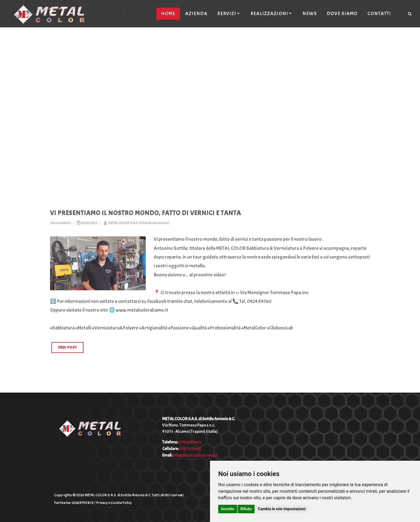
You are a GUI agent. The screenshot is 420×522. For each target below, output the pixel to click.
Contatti (379, 14)
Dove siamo (342, 14)
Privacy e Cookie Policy (114, 503)
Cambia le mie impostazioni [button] (282, 509)
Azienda (196, 14)
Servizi (229, 14)
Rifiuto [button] (246, 509)
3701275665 (190, 449)
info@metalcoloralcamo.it (195, 455)
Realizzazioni (272, 14)
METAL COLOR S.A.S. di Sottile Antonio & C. (136, 223)
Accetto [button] (228, 509)
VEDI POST (67, 347)
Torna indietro (60, 223)
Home (168, 14)
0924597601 (190, 442)
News (310, 14)
